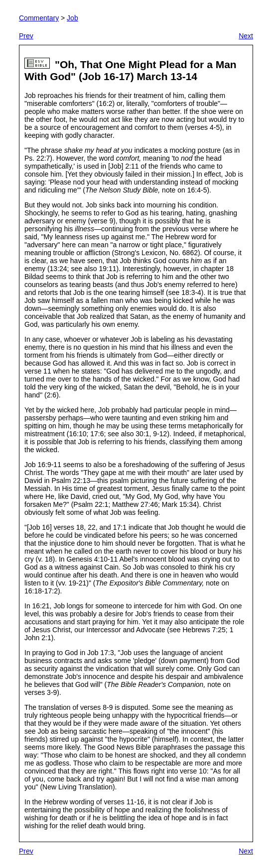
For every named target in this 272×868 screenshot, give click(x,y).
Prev (26, 36)
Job (72, 18)
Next (246, 36)
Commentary (39, 18)
